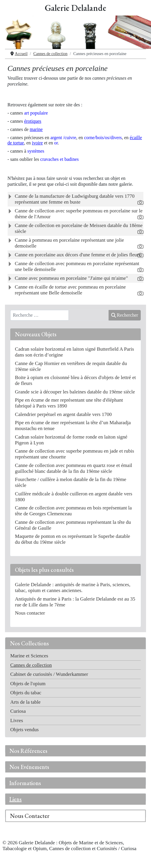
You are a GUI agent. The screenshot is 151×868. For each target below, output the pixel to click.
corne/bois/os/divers (103, 138)
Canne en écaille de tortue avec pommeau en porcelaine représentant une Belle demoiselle (70, 290)
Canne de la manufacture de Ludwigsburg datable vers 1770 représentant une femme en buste (75, 199)
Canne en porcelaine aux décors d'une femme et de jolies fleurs (78, 255)
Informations (25, 783)
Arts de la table (25, 702)
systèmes (36, 151)
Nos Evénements (29, 767)
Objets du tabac (26, 693)
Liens (16, 799)
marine (36, 129)
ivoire (37, 143)
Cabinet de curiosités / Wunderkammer (49, 674)
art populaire (36, 113)
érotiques (33, 121)
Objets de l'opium (28, 684)
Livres (17, 721)
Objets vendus (24, 730)
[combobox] (40, 315)
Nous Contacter (30, 816)
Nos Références (28, 751)
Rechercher (125, 315)
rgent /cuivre (63, 138)
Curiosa (18, 711)
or (56, 143)
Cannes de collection (31, 665)
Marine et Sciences (29, 656)
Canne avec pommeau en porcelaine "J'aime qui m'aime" (72, 278)
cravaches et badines (60, 159)
